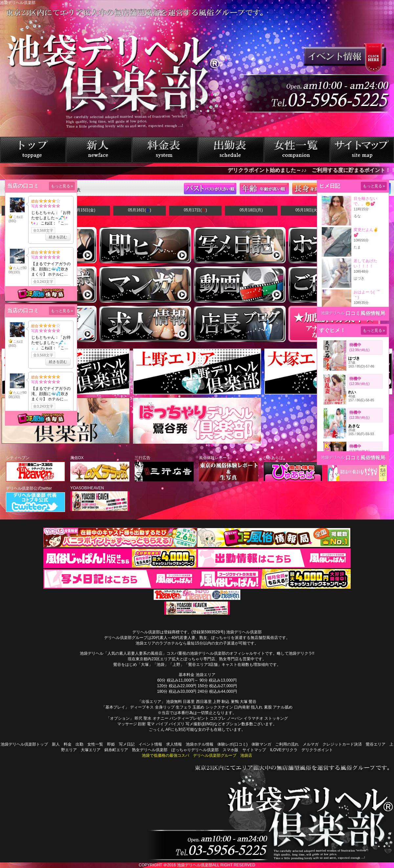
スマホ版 (230, 750)
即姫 (111, 744)
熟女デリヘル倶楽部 (150, 750)
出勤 (79, 744)
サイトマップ (254, 750)
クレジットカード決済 (342, 744)
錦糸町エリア (116, 750)
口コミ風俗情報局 (365, 313)
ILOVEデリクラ (284, 750)
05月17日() (196, 210)
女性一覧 (95, 744)
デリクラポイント (317, 750)
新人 (56, 744)
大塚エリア (91, 750)
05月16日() (140, 210)
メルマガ (311, 744)
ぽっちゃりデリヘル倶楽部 (195, 750)
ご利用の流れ (287, 744)
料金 (68, 744)
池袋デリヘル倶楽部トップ (24, 744)
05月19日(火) (307, 210)
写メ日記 (127, 744)
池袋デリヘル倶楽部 (195, 865)
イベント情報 (150, 744)
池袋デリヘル (333, 313)
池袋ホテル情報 (200, 744)
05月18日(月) (251, 210)
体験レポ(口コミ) (232, 744)
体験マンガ (261, 744)
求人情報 (174, 744)
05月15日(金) (84, 210)
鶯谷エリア (376, 744)
